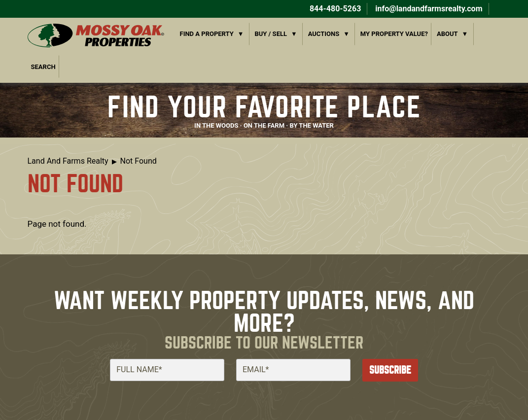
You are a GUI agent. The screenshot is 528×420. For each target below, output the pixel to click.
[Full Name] (167, 370)
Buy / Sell (271, 34)
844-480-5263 (334, 9)
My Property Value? (394, 34)
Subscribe (390, 370)
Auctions (324, 34)
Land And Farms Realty (68, 161)
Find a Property (207, 34)
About (447, 34)
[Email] (293, 370)
